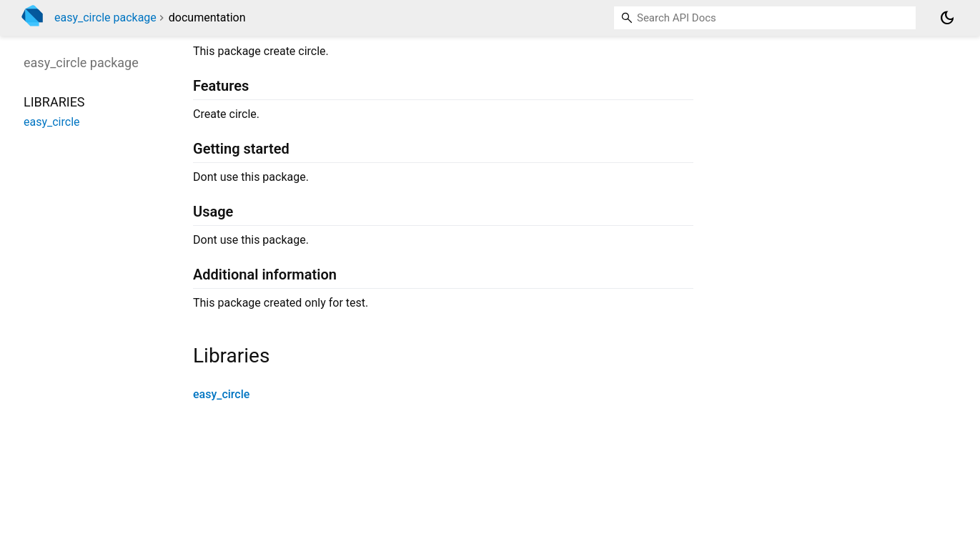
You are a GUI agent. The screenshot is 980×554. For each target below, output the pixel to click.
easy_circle (221, 394)
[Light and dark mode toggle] (947, 18)
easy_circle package (105, 18)
